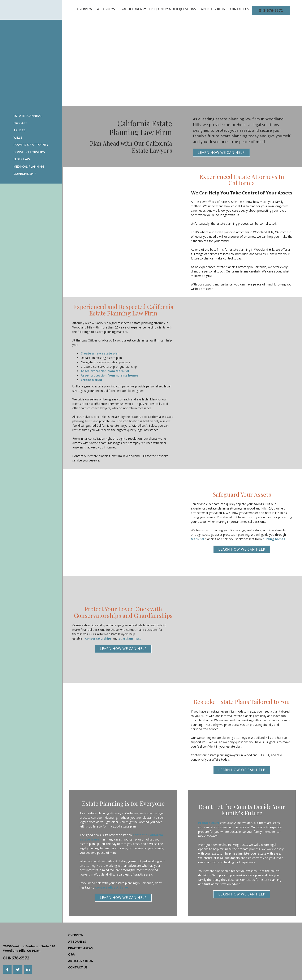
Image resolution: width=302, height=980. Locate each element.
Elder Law (22, 159)
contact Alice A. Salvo (112, 887)
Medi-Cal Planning (29, 166)
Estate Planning (27, 116)
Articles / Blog (213, 9)
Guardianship (25, 173)
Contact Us (239, 9)
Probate (20, 123)
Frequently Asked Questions (173, 9)
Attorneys (106, 9)
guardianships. (130, 638)
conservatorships (98, 638)
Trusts (20, 130)
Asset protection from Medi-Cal (105, 371)
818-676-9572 (271, 10)
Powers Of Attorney (31, 145)
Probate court (209, 823)
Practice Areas (132, 9)
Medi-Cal (197, 539)
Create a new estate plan (100, 353)
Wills (18, 137)
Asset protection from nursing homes (110, 375)
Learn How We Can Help (221, 152)
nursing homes (274, 539)
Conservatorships (29, 152)
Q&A (72, 954)
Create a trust (92, 380)
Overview (85, 9)
